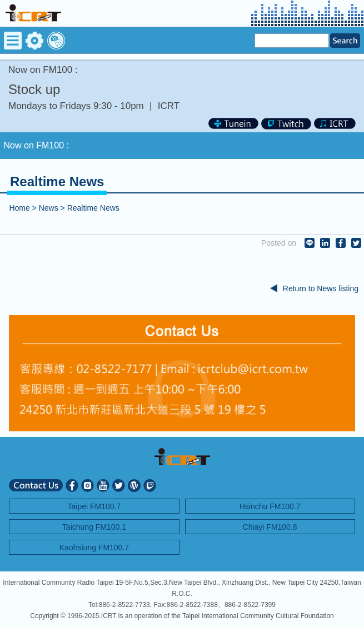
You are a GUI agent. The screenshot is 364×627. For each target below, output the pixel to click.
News (49, 208)
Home (19, 208)
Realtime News (93, 208)
